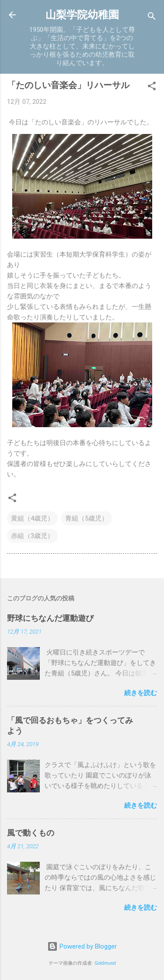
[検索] (152, 18)
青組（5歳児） (87, 518)
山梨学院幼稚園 (82, 15)
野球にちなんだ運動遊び (50, 618)
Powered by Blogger (82, 946)
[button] (152, 87)
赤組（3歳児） (32, 536)
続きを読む (141, 693)
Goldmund (105, 963)
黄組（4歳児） (32, 518)
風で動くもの (31, 833)
